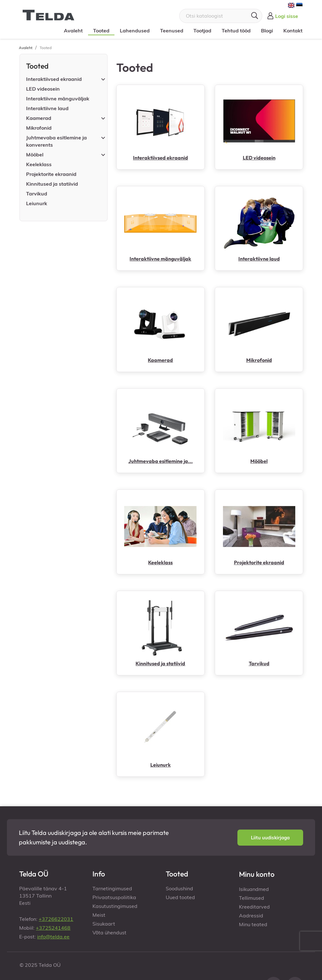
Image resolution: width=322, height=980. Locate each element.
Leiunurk (37, 203)
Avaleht (73, 31)
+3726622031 (56, 919)
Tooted (101, 31)
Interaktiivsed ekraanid (54, 79)
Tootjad (202, 31)
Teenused (171, 31)
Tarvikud (37, 194)
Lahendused (134, 31)
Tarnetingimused (112, 888)
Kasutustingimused (115, 906)
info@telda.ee (53, 937)
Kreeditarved (254, 907)
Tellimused (252, 898)
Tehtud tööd (236, 31)
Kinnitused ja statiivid (52, 184)
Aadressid (251, 915)
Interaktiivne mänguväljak (58, 99)
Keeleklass (39, 164)
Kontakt (293, 31)
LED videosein (43, 89)
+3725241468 (53, 928)
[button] (270, 838)
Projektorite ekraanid (51, 174)
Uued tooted (180, 897)
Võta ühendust (109, 932)
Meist (99, 915)
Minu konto (257, 874)
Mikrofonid (39, 128)
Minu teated (253, 924)
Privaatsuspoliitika (114, 897)
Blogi (267, 31)
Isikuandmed (254, 889)
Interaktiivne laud (47, 108)
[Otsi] (221, 16)
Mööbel (35, 155)
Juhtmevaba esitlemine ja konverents (56, 141)
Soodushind (179, 888)
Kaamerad (39, 118)
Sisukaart (104, 924)
